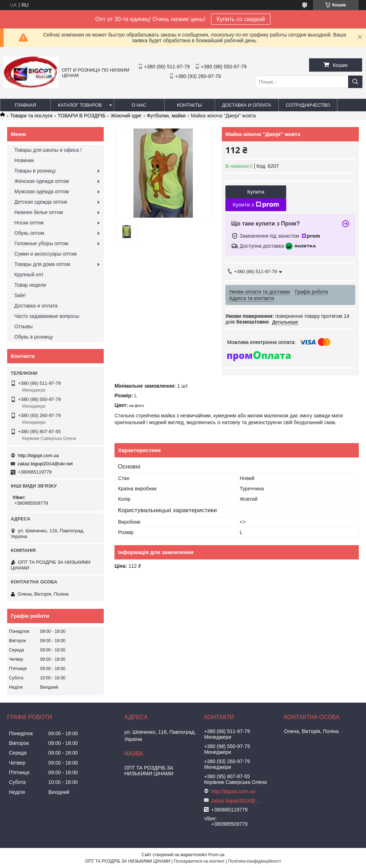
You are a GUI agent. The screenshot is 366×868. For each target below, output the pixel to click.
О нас (139, 105)
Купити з (256, 205)
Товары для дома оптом (42, 264)
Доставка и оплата (247, 105)
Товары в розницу (35, 171)
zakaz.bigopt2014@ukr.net (45, 464)
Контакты (189, 105)
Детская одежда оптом (41, 202)
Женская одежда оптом (42, 181)
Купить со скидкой (241, 19)
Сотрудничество (308, 105)
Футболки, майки (166, 116)
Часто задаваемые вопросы (47, 316)
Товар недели (30, 285)
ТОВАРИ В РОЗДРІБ (82, 116)
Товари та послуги (31, 116)
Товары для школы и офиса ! (48, 150)
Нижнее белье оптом (39, 212)
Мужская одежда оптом (42, 191)
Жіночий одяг (126, 116)
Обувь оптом (29, 233)
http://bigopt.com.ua (38, 455)
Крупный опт (29, 275)
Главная (25, 105)
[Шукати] (355, 82)
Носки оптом (29, 223)
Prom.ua (216, 855)
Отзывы (23, 326)
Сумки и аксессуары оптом (45, 254)
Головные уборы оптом (41, 243)
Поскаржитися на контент (199, 861)
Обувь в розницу (34, 337)
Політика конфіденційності (255, 861)
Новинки (24, 160)
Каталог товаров (80, 105)
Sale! (20, 295)
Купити (256, 192)
